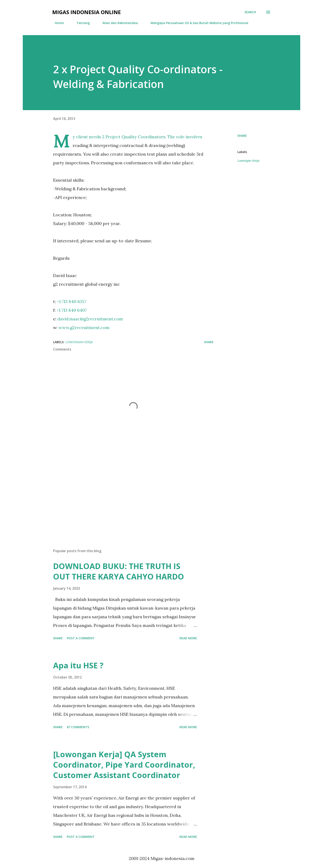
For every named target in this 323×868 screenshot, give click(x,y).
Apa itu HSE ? (78, 665)
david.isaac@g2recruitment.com (90, 319)
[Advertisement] (126, 494)
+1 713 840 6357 (72, 301)
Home (57, 23)
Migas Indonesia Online (86, 12)
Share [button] (242, 136)
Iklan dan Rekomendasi (118, 23)
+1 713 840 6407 (72, 310)
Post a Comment (81, 638)
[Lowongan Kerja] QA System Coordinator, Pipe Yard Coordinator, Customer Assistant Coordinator (124, 765)
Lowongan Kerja (248, 161)
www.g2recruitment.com (84, 327)
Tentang (81, 23)
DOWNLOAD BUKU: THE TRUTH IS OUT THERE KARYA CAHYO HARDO (119, 571)
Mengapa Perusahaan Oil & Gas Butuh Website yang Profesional (197, 23)
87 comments (78, 727)
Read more (188, 638)
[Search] (250, 12)
